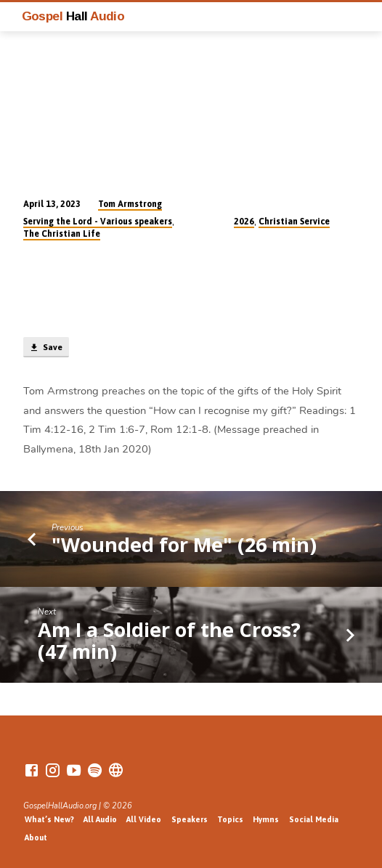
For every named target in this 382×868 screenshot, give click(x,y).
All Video (144, 819)
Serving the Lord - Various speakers (98, 222)
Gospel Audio (73, 16)
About (36, 837)
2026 (244, 222)
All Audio (100, 819)
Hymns (266, 819)
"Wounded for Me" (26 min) (184, 544)
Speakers (190, 819)
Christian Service (294, 222)
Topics (230, 819)
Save (46, 348)
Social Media (314, 819)
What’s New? (49, 819)
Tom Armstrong (130, 204)
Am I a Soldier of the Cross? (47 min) (169, 640)
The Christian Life (62, 234)
